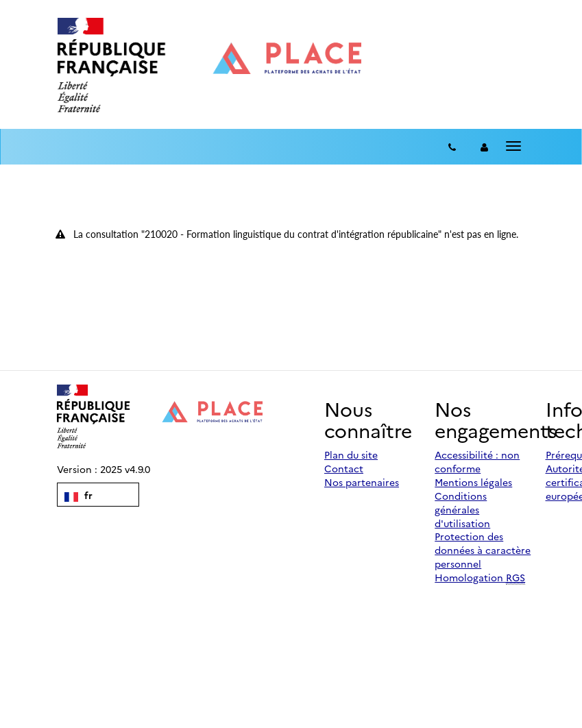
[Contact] (452, 147)
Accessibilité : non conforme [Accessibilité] (477, 461)
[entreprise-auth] (484, 147)
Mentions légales (473, 482)
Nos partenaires (362, 482)
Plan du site (351, 454)
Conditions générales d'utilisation (462, 509)
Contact (344, 468)
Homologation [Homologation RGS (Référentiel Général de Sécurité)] (480, 578)
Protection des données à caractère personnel (483, 550)
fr (78, 495)
